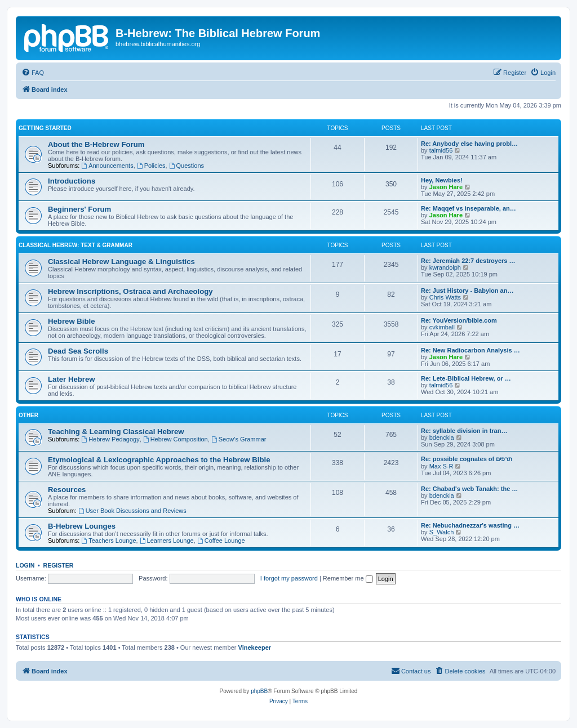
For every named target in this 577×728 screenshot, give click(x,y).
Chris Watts (445, 297)
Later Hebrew (72, 379)
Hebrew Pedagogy (110, 439)
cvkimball (442, 327)
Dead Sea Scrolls (78, 351)
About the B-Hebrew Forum (96, 144)
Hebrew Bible (72, 321)
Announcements (107, 166)
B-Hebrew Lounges (82, 526)
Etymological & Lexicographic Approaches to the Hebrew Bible (159, 460)
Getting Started (45, 128)
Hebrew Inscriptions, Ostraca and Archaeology (130, 291)
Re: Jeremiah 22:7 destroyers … (468, 261)
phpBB (259, 691)
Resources (67, 490)
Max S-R (441, 466)
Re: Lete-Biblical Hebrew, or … (466, 378)
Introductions (72, 181)
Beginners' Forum (79, 209)
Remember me (348, 578)
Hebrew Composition (176, 439)
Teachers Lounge (108, 541)
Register (59, 565)
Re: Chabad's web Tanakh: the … (469, 489)
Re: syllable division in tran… (464, 431)
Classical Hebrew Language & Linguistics (121, 262)
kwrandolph (445, 267)
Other (28, 415)
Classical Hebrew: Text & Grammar (76, 245)
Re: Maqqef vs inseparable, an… (469, 208)
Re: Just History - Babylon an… (467, 291)
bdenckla (442, 437)
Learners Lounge (167, 541)
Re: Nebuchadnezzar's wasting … (470, 525)
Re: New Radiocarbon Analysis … (471, 350)
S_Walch (442, 532)
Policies (151, 166)
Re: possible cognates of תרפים (467, 459)
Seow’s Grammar (239, 439)
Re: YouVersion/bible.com (459, 320)
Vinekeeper (255, 647)
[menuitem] (33, 73)
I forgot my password (289, 578)
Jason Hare (446, 187)
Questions (187, 166)
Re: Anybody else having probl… (469, 144)
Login (25, 565)
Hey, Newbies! (442, 180)
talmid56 (441, 150)
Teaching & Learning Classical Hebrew (116, 432)
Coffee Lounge (221, 541)
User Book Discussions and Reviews (132, 511)
